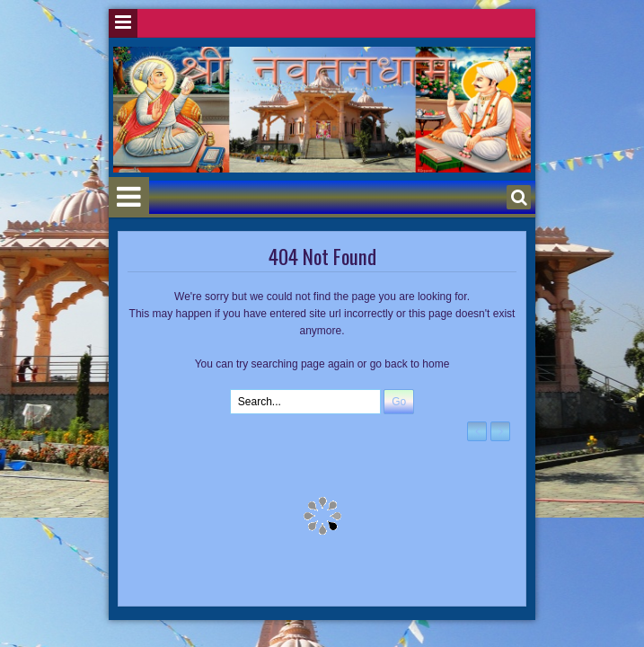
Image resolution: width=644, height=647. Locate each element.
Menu (123, 23)
